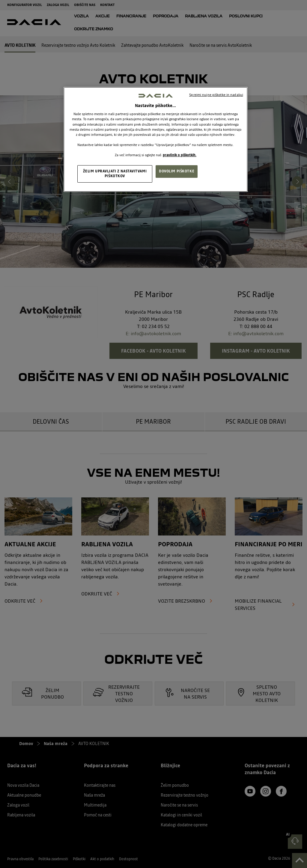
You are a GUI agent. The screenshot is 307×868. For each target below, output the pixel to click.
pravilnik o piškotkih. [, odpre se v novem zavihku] (180, 155)
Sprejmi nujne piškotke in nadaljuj (216, 95)
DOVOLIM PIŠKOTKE (177, 171)
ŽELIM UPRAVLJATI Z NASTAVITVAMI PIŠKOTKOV (115, 174)
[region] (156, 139)
